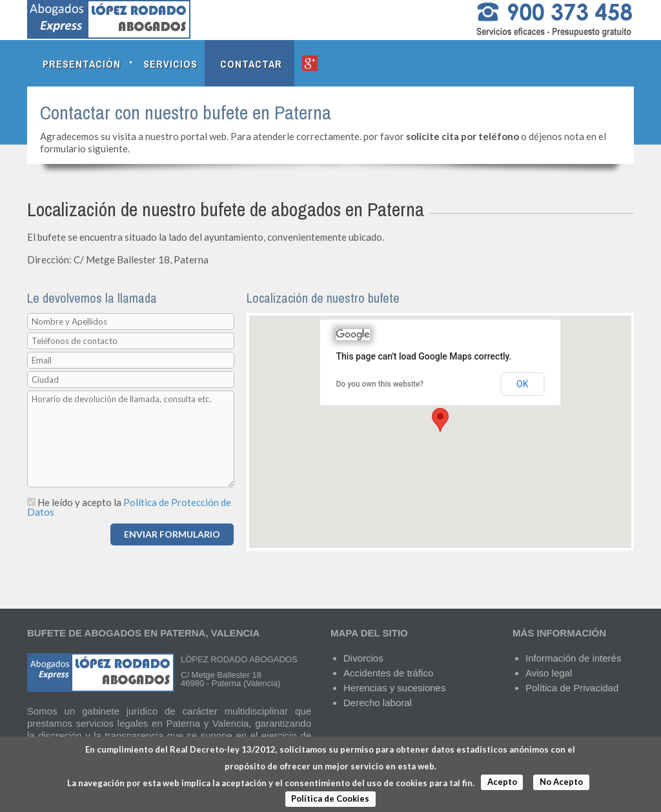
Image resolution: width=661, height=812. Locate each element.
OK (522, 384)
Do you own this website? (380, 384)
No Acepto (561, 782)
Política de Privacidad (572, 688)
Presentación (82, 64)
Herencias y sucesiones (394, 688)
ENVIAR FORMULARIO (172, 534)
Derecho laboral (378, 703)
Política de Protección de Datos (129, 507)
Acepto (502, 782)
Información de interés (573, 658)
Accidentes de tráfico (388, 673)
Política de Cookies (330, 798)
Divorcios (363, 658)
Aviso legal (549, 673)
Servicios (170, 64)
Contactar (251, 64)
